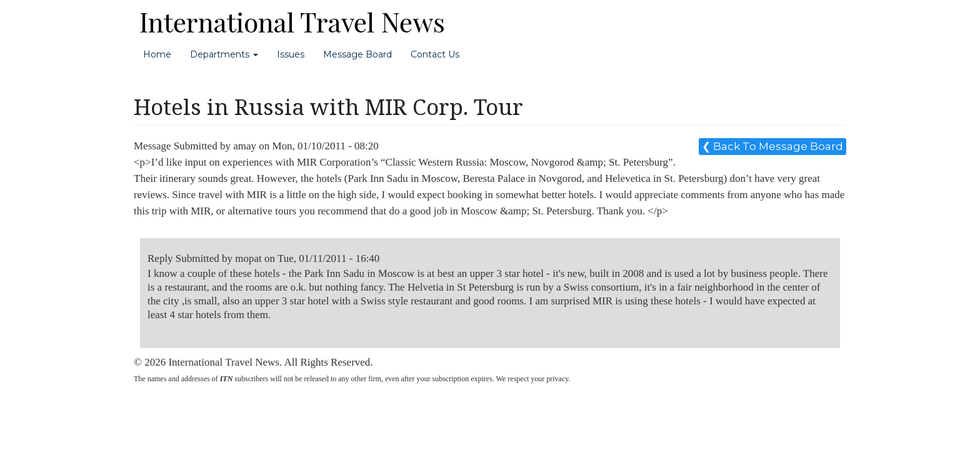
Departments (224, 54)
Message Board (357, 54)
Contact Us (435, 54)
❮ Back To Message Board (772, 146)
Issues (291, 54)
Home (157, 54)
